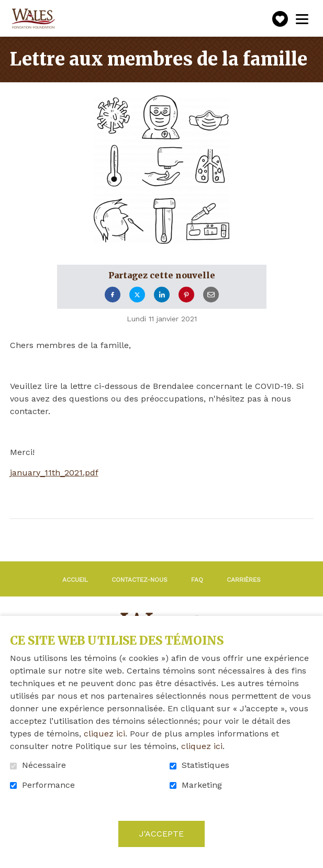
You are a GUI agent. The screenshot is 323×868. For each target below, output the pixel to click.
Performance (48, 785)
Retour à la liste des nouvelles (112, 533)
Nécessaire (44, 765)
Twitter (137, 295)
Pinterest (186, 295)
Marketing (202, 785)
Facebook (113, 295)
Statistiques (205, 765)
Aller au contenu (8, 8)
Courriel (211, 295)
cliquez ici (104, 734)
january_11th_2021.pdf (54, 473)
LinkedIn (162, 295)
